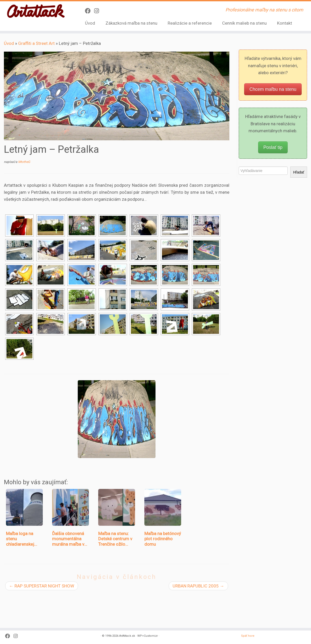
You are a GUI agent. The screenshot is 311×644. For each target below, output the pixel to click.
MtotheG (24, 162)
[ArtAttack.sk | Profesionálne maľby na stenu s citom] (36, 12)
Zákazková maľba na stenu (131, 23)
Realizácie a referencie (190, 23)
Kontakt (285, 23)
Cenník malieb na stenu (244, 23)
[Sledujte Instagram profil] (98, 11)
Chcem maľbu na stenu (273, 89)
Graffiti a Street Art (36, 43)
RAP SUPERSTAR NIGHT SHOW (42, 586)
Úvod (90, 23)
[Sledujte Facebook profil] (90, 11)
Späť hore (248, 610)
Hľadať (299, 172)
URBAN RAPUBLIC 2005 (198, 586)
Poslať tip (273, 147)
